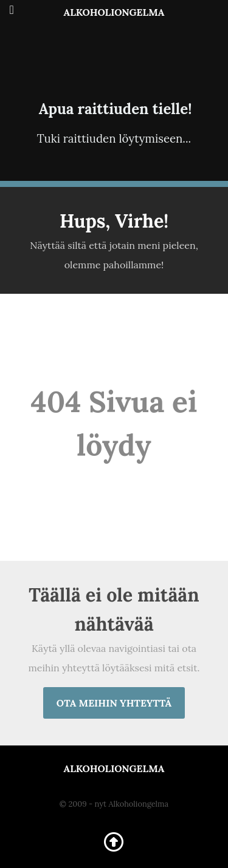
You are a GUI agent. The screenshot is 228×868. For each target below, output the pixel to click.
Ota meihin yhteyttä (114, 703)
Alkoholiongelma (114, 12)
